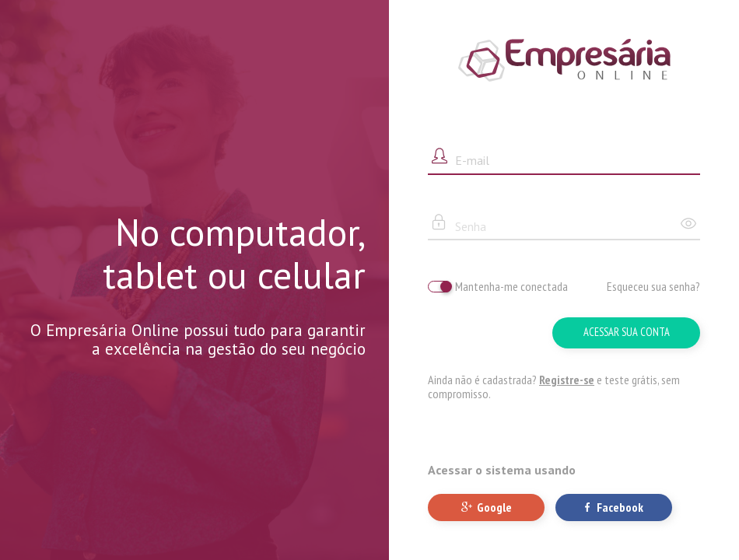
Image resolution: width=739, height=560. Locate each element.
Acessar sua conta (627, 332)
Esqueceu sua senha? (653, 286)
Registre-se (567, 380)
